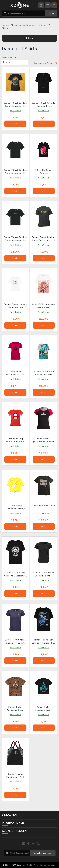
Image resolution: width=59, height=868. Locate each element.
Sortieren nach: (9, 57)
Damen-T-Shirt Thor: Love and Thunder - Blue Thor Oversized (44, 642)
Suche (51, 13)
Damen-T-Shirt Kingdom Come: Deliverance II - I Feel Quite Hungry (44, 239)
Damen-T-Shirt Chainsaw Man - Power (44, 306)
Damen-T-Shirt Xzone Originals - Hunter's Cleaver (15, 642)
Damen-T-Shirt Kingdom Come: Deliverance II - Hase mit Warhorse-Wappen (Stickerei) (15, 172)
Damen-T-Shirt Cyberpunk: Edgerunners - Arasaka (44, 440)
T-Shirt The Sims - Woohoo (44, 172)
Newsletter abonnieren (43, 853)
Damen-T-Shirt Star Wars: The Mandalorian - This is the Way (15, 575)
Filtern (30, 38)
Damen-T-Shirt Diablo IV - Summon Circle (44, 105)
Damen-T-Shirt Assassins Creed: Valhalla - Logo (44, 709)
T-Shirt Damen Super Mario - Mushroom (15, 440)
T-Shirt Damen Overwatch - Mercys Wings (15, 507)
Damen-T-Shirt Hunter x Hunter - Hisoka (15, 306)
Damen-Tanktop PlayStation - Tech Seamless (15, 776)
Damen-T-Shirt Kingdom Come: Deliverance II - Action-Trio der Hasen (15, 239)
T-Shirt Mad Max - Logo (44, 506)
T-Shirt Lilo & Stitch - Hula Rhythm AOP (44, 373)
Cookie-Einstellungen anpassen (41, 865)
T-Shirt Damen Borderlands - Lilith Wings (15, 373)
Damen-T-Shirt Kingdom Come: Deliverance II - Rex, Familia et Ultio (15, 105)
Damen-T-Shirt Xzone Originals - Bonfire (44, 574)
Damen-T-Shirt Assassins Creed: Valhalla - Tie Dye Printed (15, 709)
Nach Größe (15, 111)
